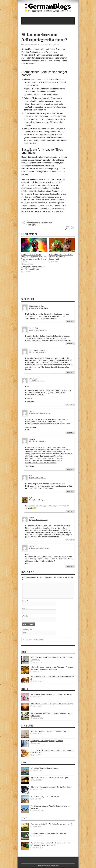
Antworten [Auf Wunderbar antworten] (70, 405)
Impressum (47, 866)
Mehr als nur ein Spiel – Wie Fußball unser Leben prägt (51, 824)
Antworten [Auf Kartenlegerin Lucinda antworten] (70, 372)
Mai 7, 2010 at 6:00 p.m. (37, 381)
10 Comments (55, 45)
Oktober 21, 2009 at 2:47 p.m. (39, 308)
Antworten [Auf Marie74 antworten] (70, 469)
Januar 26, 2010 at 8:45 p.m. (38, 330)
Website (25, 616)
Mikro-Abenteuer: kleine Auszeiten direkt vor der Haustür (52, 704)
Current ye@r (28, 630)
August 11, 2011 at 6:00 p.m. (38, 520)
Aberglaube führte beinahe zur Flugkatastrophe (33, 268)
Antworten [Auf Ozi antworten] (70, 491)
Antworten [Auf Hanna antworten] (70, 540)
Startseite (40, 866)
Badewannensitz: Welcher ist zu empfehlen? (42, 223)
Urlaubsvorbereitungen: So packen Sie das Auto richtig (51, 787)
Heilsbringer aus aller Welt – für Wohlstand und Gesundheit (61, 257)
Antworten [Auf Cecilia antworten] (70, 433)
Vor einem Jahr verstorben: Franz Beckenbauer (48, 834)
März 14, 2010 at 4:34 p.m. (38, 352)
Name (24, 601)
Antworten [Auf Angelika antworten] (70, 566)
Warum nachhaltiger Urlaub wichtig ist (45, 797)
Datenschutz (55, 866)
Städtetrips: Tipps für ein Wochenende (45, 768)
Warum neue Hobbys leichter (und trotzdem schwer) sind (52, 695)
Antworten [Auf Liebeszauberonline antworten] (70, 322)
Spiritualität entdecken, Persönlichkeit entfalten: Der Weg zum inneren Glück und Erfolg (34, 258)
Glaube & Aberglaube (31, 45)
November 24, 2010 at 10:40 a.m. (40, 413)
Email (24, 609)
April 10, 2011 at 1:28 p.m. (37, 478)
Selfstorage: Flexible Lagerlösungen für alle (47, 741)
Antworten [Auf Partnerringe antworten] (70, 344)
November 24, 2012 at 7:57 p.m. (39, 549)
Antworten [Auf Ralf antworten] (70, 511)
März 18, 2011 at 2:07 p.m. (38, 441)
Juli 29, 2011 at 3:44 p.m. (37, 500)
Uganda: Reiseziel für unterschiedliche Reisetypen (49, 778)
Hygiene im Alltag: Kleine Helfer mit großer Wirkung (50, 732)
